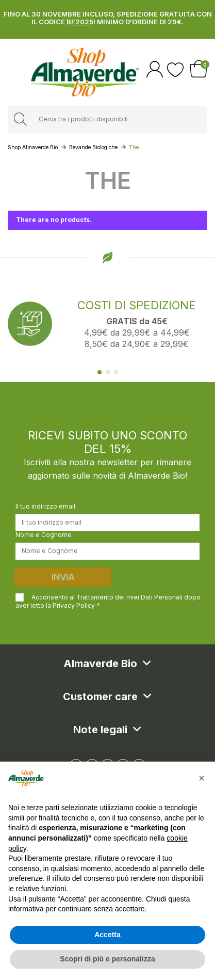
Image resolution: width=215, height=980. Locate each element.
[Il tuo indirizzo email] (107, 523)
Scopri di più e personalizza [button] (107, 959)
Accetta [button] (107, 935)
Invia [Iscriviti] (63, 577)
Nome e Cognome (44, 535)
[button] (202, 778)
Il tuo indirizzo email (45, 506)
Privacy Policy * (76, 605)
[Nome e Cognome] (107, 551)
